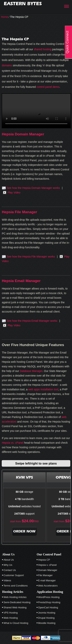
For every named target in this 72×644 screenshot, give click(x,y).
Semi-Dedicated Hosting (17, 602)
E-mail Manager (47, 580)
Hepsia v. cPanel (47, 565)
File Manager (45, 575)
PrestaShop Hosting (49, 602)
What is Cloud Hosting (16, 623)
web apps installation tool (43, 389)
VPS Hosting (11, 613)
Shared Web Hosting (15, 607)
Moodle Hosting (47, 623)
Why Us (8, 565)
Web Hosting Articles (15, 597)
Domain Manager (48, 570)
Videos (7, 580)
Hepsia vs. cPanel (12, 443)
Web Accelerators (48, 586)
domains (7, 65)
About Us (9, 560)
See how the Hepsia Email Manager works (32, 321)
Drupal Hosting (46, 618)
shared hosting (43, 49)
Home (5, 17)
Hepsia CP (44, 560)
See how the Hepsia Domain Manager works (33, 188)
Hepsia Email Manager (21, 281)
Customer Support (14, 575)
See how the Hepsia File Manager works (31, 257)
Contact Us (10, 570)
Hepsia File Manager (19, 212)
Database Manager (31, 371)
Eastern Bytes (23, 4)
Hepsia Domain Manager (23, 134)
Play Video (14, 192)
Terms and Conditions (16, 586)
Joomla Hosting (47, 613)
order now (24, 531)
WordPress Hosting (49, 597)
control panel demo (48, 87)
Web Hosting (11, 618)
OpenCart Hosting (48, 607)
